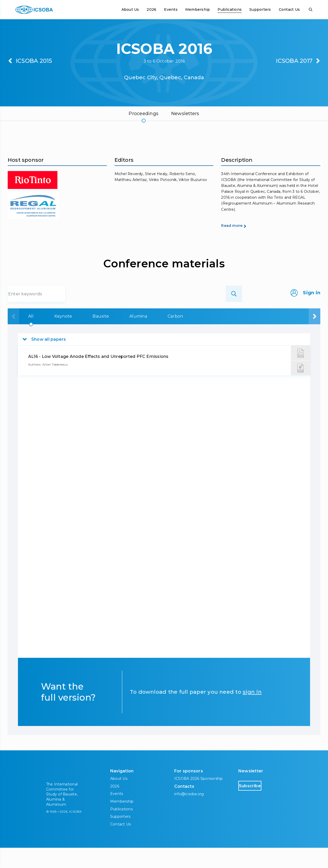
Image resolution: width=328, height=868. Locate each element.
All (24, 336)
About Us (130, 9)
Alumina (151, 336)
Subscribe (260, 806)
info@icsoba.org (189, 814)
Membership (198, 9)
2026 (151, 9)
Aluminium (241, 336)
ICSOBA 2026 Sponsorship (199, 799)
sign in (252, 712)
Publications (230, 9)
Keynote (63, 336)
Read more (241, 245)
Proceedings (143, 114)
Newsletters (185, 114)
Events (171, 9)
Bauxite (107, 336)
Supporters (260, 9)
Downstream (293, 336)
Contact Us (289, 9)
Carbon (194, 336)
